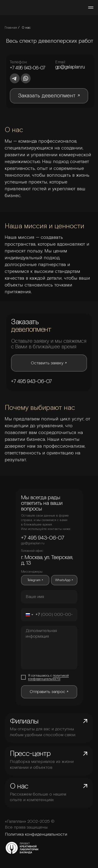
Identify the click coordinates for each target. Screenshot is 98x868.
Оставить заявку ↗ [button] (49, 363)
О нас (26, 28)
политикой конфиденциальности (48, 677)
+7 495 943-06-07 (27, 68)
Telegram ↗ (35, 580)
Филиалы (24, 721)
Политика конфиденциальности (36, 834)
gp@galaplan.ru (70, 67)
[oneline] (49, 597)
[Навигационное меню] (91, 8)
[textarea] (49, 648)
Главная (11, 28)
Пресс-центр (30, 754)
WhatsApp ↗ (64, 580)
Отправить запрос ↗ (49, 692)
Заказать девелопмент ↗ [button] (49, 96)
